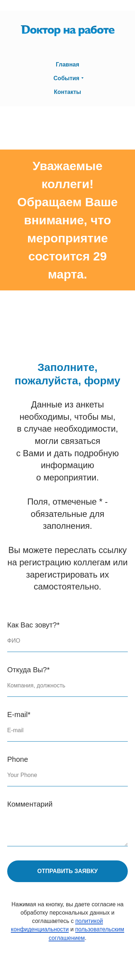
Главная (67, 64)
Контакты (67, 92)
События (67, 78)
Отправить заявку (67, 871)
